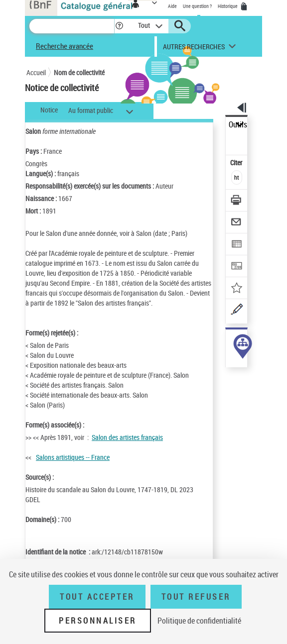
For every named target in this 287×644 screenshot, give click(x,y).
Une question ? (197, 6)
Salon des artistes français (127, 437)
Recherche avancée (65, 46)
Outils (238, 125)
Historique (228, 6)
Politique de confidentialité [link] (199, 621)
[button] (119, 26)
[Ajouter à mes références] (237, 289)
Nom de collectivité (79, 72)
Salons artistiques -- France (73, 457)
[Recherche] (72, 26)
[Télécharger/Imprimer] (237, 201)
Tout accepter (97, 597)
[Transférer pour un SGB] (237, 267)
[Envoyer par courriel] (237, 223)
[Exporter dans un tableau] (237, 245)
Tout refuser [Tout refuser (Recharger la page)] (196, 597)
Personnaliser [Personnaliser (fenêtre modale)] (98, 621)
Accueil (36, 72)
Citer (237, 162)
